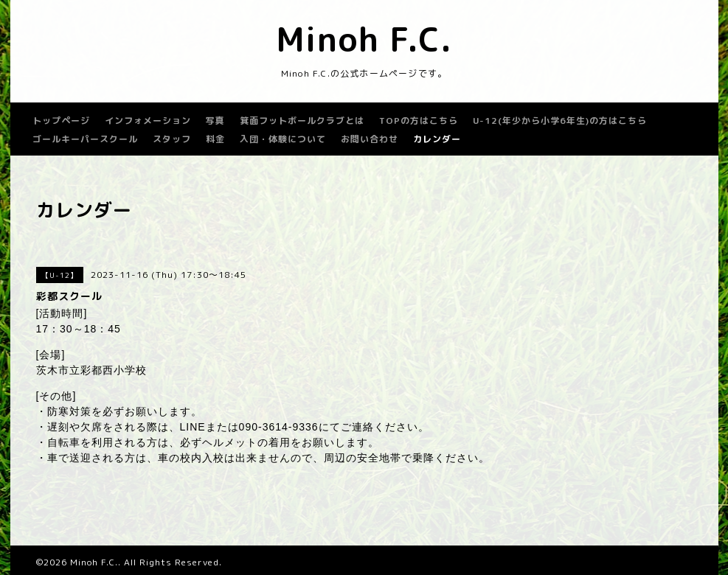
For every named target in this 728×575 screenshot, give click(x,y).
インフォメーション (148, 121)
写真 (215, 121)
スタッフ (172, 139)
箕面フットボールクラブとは (302, 121)
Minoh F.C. (364, 39)
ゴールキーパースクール (85, 139)
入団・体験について (283, 139)
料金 (215, 139)
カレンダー (437, 139)
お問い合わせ (370, 139)
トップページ (61, 121)
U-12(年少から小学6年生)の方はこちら (560, 121)
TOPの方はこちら (419, 121)
